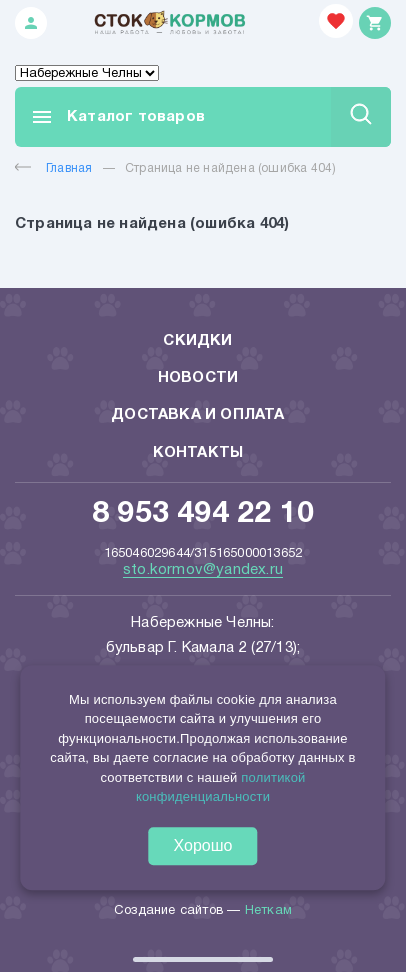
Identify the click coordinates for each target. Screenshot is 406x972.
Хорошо (203, 845)
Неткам (268, 911)
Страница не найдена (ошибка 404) (230, 168)
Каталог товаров (117, 117)
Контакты (198, 453)
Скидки (197, 341)
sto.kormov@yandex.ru (203, 570)
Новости (198, 378)
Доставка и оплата (197, 415)
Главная (53, 168)
